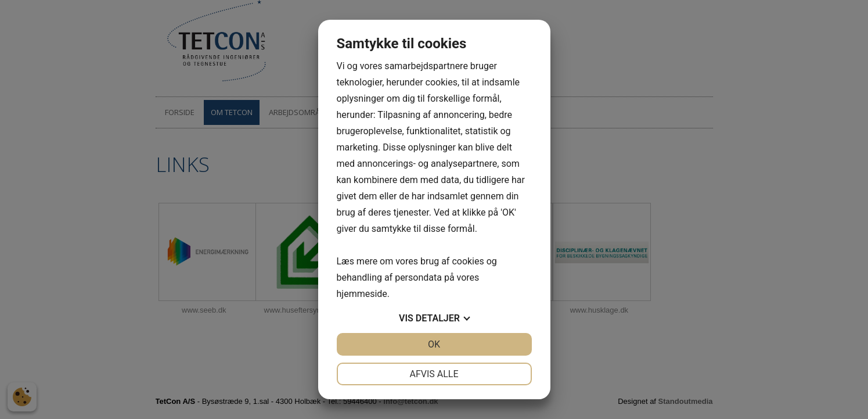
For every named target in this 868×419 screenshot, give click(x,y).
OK (434, 344)
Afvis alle (434, 374)
